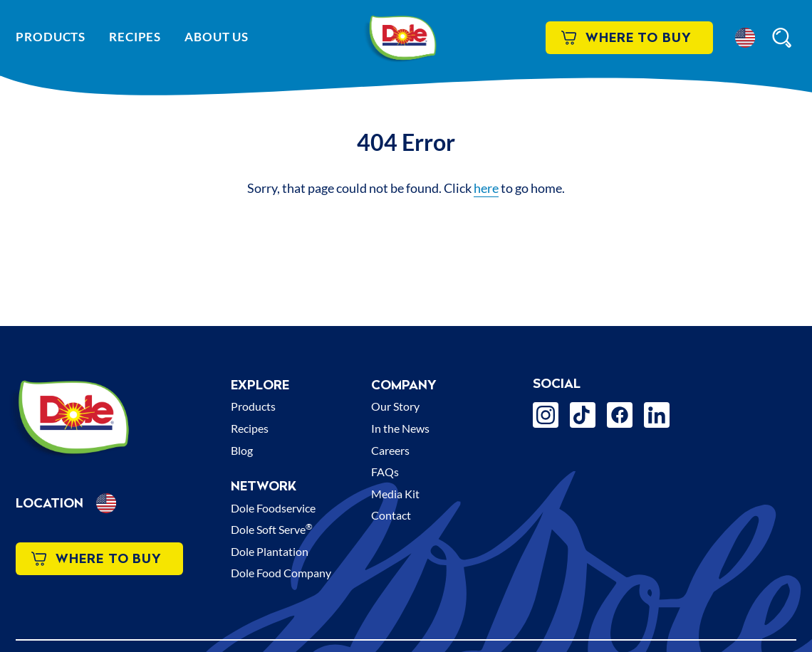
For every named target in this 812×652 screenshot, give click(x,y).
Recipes (135, 37)
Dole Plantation (270, 551)
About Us (217, 37)
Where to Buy (626, 37)
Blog (242, 450)
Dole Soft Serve (272, 529)
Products (51, 37)
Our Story (395, 406)
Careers (390, 450)
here (486, 188)
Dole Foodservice (273, 508)
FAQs (385, 472)
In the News (400, 428)
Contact (391, 515)
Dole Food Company (281, 573)
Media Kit (395, 494)
